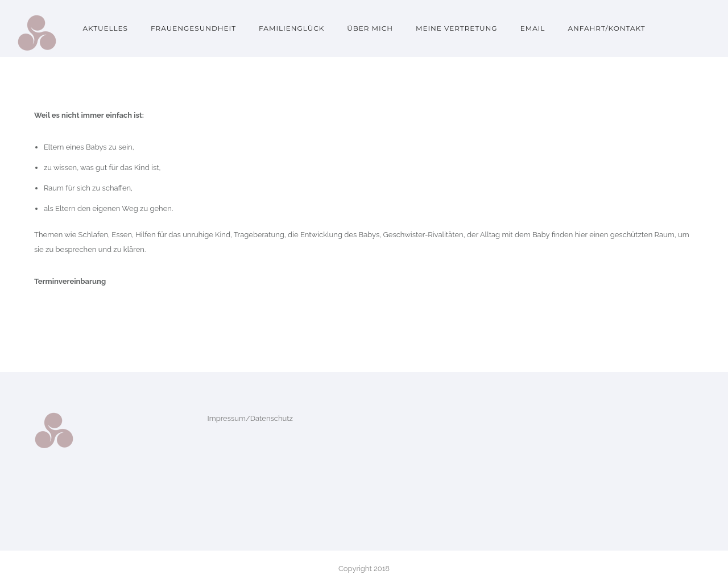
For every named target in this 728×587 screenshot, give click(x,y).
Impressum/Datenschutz (250, 418)
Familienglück (291, 28)
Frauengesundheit (193, 28)
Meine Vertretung (457, 28)
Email (533, 28)
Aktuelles (105, 28)
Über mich (370, 28)
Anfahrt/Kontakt (606, 28)
